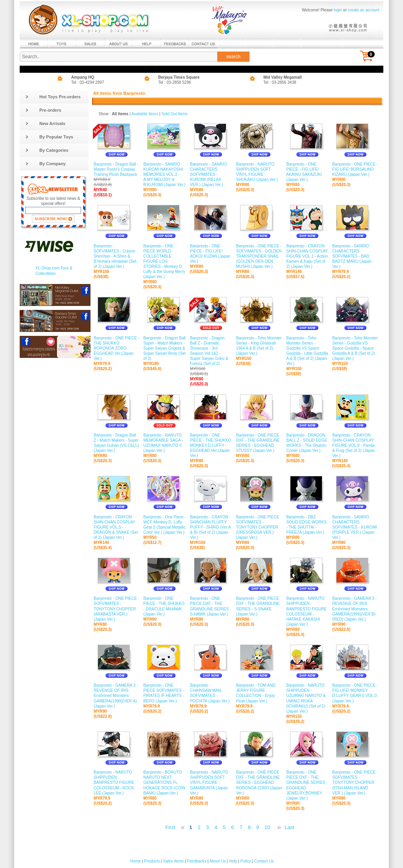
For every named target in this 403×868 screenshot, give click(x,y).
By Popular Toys (49, 137)
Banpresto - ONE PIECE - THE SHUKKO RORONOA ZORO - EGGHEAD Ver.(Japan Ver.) (116, 348)
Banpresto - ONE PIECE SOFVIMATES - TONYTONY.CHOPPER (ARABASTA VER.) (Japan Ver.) (116, 609)
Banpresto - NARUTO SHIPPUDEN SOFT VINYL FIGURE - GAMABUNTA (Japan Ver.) (211, 783)
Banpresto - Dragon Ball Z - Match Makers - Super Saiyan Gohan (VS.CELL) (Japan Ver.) (116, 443)
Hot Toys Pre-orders (53, 97)
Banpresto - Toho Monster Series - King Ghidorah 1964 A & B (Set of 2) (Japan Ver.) (259, 346)
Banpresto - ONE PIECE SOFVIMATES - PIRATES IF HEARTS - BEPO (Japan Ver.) (165, 693)
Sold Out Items (175, 114)
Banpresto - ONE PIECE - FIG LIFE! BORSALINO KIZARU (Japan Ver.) (355, 170)
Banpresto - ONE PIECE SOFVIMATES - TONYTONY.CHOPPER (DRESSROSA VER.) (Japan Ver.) (259, 527)
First (170, 827)
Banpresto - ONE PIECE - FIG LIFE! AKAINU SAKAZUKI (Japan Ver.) (307, 172)
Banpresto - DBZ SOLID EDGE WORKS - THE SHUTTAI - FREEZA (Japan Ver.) (307, 525)
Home (136, 861)
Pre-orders (43, 110)
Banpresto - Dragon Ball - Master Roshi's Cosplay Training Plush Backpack (116, 175)
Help (233, 861)
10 (267, 827)
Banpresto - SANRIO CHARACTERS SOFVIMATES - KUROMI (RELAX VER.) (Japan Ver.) (211, 175)
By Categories (47, 150)
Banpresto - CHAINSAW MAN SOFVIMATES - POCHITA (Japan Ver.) (211, 693)
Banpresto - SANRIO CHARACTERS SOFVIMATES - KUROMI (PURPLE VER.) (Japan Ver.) (355, 527)
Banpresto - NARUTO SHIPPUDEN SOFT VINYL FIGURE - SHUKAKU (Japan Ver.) (259, 172)
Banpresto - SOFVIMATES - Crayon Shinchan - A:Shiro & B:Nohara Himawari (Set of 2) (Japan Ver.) (116, 256)
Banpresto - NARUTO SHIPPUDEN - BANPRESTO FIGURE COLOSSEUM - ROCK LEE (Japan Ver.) (116, 783)
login (338, 10)
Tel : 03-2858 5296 (175, 82)
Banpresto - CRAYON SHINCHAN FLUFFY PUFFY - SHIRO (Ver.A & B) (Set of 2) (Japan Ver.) (211, 527)
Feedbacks (197, 861)
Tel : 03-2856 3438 (280, 82)
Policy (246, 861)
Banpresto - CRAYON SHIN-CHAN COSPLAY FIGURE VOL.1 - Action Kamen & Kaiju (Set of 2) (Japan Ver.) (307, 256)
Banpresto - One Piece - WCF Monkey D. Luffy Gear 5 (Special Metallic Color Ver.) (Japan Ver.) (165, 525)
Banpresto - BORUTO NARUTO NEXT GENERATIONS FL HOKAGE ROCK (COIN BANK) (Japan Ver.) (165, 783)
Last (289, 827)
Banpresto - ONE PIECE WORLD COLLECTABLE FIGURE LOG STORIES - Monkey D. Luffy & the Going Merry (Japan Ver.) (165, 261)
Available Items (145, 114)
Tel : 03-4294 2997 (88, 82)
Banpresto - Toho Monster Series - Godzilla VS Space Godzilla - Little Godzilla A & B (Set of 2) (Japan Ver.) (307, 351)
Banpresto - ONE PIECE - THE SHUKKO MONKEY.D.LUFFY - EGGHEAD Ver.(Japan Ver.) (211, 446)
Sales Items (173, 861)
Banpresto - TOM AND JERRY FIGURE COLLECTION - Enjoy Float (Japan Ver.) (259, 693)
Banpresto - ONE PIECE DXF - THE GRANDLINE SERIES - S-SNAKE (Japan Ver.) (259, 606)
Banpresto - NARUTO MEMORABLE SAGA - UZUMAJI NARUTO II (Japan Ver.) (165, 443)
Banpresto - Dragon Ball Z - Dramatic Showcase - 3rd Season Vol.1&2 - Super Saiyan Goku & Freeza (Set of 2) (211, 356)
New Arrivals (45, 123)
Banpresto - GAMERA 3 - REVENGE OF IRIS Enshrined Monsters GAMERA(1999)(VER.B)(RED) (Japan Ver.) (355, 609)
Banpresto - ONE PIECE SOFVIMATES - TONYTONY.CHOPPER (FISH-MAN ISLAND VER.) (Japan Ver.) (355, 783)
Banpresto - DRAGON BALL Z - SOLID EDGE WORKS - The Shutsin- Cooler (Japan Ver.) (307, 443)
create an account (364, 10)
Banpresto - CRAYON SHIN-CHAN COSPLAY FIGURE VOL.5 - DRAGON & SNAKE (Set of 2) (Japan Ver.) (116, 527)
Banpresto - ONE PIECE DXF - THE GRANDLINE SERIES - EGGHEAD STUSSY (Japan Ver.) (259, 443)
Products (152, 861)
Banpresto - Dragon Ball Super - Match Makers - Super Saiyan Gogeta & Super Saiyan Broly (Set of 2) (165, 348)
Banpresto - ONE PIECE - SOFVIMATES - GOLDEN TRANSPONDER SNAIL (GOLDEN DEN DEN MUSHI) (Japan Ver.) (259, 256)
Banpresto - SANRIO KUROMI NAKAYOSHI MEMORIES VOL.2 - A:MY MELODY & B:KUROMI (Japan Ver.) (165, 175)
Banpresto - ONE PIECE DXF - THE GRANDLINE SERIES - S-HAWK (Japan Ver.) (211, 606)
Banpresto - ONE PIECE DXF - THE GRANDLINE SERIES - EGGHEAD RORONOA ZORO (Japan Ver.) (259, 783)
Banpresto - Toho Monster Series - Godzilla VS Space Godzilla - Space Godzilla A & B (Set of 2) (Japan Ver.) (355, 348)
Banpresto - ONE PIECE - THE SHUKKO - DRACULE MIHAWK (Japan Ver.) (165, 606)
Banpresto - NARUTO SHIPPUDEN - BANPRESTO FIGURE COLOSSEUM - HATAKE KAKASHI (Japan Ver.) (307, 612)
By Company (45, 164)
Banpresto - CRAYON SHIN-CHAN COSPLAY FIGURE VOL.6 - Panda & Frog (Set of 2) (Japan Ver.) (355, 446)
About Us (217, 861)
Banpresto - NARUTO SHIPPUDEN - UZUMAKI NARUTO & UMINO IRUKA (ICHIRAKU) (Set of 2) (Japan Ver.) (307, 698)
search (233, 57)
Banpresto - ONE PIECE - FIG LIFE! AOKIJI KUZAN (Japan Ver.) (211, 254)
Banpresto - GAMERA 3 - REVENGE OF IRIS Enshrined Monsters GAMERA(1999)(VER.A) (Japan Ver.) (116, 696)
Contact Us (264, 861)
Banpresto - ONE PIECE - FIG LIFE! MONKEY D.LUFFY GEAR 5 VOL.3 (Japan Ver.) (355, 693)
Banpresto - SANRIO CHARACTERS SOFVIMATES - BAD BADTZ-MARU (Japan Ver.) (355, 256)
